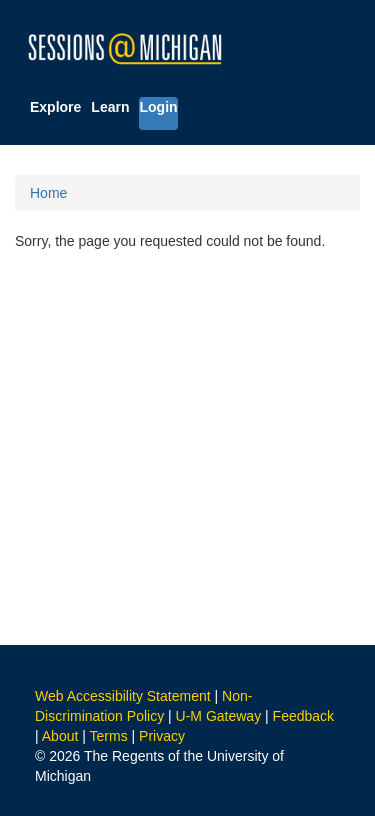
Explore (55, 107)
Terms (109, 736)
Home (48, 193)
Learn (110, 107)
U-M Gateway (219, 716)
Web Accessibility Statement (123, 696)
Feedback (303, 716)
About (60, 736)
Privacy (162, 736)
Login (158, 107)
